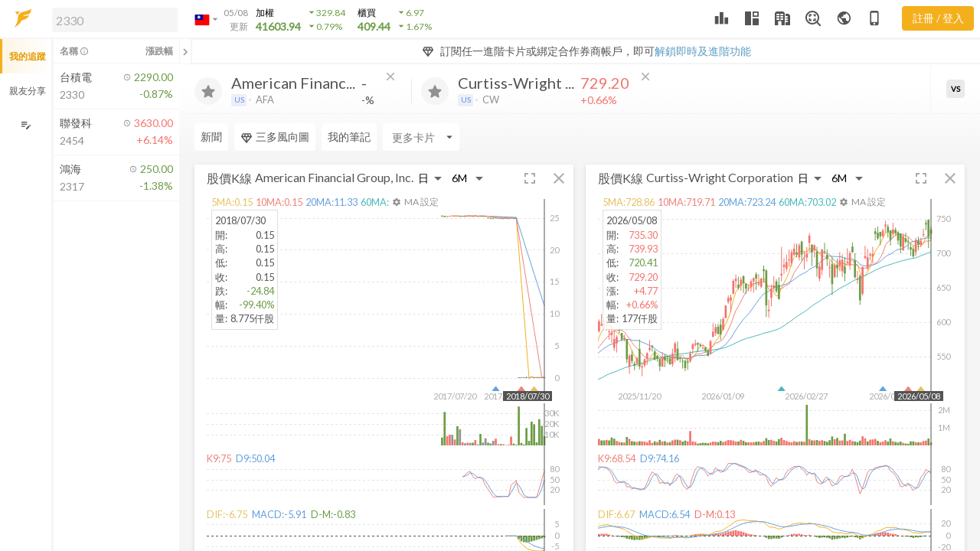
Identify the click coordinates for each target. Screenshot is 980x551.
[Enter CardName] (421, 137)
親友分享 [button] (28, 91)
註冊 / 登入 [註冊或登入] (938, 18)
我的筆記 (349, 137)
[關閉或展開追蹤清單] (185, 51)
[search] (115, 20)
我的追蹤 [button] (28, 56)
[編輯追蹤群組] (26, 125)
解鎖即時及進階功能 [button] (703, 51)
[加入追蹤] (208, 91)
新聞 (211, 137)
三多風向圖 (275, 137)
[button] (112, 19)
